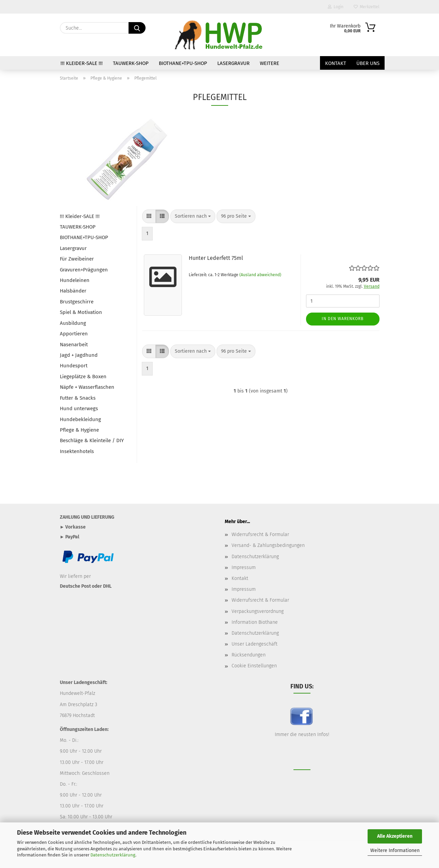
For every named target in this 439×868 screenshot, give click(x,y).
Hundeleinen (75, 280)
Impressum (244, 567)
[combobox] (193, 216)
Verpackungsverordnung (258, 611)
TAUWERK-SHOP (131, 63)
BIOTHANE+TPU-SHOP (183, 63)
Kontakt (336, 63)
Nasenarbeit (74, 345)
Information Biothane (255, 622)
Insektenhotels (77, 451)
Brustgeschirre (77, 302)
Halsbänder (73, 291)
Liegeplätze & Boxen (83, 377)
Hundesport (74, 366)
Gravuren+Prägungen (84, 270)
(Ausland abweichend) (260, 275)
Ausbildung (73, 323)
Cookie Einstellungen (254, 666)
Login (336, 7)
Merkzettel (367, 7)
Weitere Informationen (395, 850)
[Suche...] (137, 28)
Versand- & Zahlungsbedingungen (268, 545)
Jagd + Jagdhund (79, 355)
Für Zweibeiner (77, 259)
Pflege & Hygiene (79, 430)
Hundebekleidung (80, 419)
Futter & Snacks (78, 398)
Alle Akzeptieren (395, 836)
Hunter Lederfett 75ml (216, 258)
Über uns (368, 63)
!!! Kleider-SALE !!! (82, 63)
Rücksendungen (249, 655)
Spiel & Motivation (81, 312)
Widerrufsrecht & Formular (260, 535)
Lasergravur (233, 63)
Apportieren (74, 334)
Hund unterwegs (79, 408)
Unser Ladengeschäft (255, 644)
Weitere (269, 63)
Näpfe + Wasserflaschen (87, 387)
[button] (149, 216)
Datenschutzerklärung (113, 855)
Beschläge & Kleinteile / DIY (92, 440)
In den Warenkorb (343, 319)
